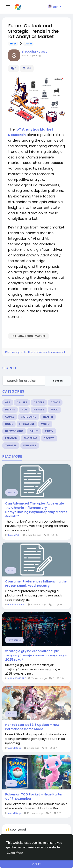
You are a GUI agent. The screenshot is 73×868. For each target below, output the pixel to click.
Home (9, 424)
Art (8, 402)
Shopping (30, 438)
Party (49, 431)
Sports (49, 438)
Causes (22, 402)
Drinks (10, 410)
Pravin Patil (14, 535)
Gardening (29, 417)
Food (54, 410)
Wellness (30, 445)
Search (58, 381)
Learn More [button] (15, 853)
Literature (27, 424)
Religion (11, 438)
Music (45, 424)
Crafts (39, 402)
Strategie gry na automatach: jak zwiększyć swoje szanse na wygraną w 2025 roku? (36, 655)
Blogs (13, 44)
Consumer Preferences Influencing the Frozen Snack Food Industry (36, 584)
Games (10, 417)
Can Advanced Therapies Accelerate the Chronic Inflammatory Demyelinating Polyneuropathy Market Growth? (36, 510)
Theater (11, 445)
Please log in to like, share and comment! (35, 352)
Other (28, 44)
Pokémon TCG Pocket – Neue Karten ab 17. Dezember (34, 797)
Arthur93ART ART (17, 678)
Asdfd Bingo (15, 748)
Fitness (39, 410)
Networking (14, 431)
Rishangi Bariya (17, 605)
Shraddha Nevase (35, 51)
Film (24, 410)
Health (48, 417)
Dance (55, 402)
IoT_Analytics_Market (29, 336)
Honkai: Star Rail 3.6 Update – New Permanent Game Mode (32, 727)
